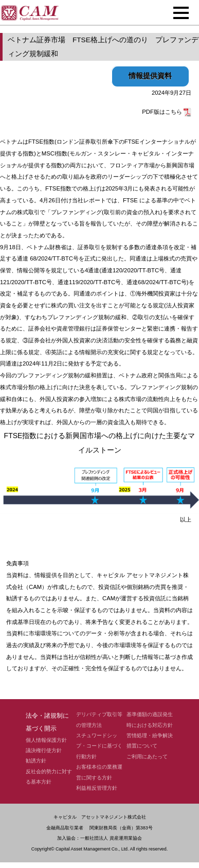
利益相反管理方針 (97, 788)
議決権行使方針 (44, 750)
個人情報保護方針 (46, 740)
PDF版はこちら (167, 112)
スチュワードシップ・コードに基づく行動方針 (99, 746)
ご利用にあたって (147, 757)
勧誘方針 (36, 761)
